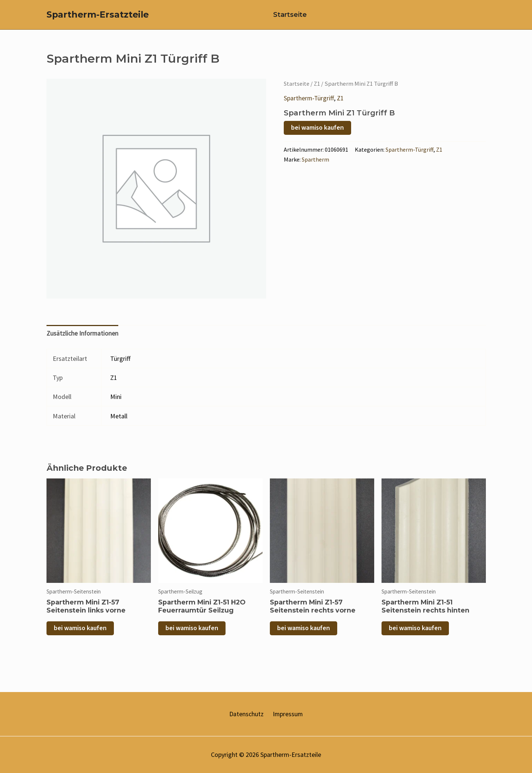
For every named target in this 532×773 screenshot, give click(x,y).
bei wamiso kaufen (317, 135)
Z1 (318, 91)
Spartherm (316, 166)
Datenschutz (247, 714)
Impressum (286, 714)
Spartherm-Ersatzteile (98, 18)
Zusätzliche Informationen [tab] (83, 341)
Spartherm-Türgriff (309, 105)
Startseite (286, 18)
